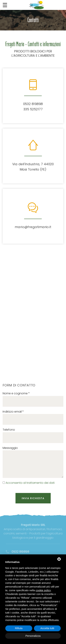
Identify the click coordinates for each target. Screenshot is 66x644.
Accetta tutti (47, 628)
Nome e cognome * (16, 393)
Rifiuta (19, 628)
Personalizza (33, 636)
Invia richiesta (33, 498)
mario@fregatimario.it (33, 227)
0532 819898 (33, 104)
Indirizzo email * (13, 412)
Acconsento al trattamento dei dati (30, 483)
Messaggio (10, 448)
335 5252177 (33, 109)
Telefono (9, 430)
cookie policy (43, 590)
